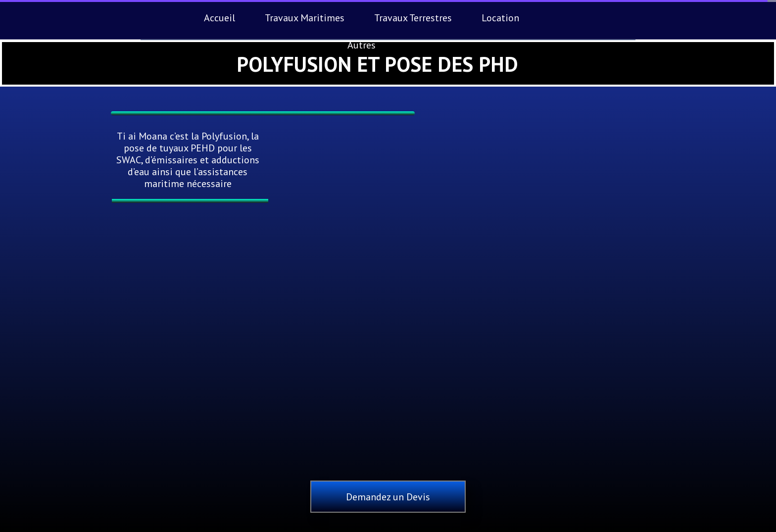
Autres (362, 45)
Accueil (219, 18)
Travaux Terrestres (413, 18)
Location (500, 18)
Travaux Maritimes (305, 18)
